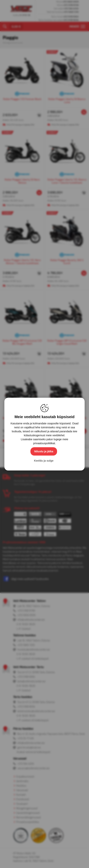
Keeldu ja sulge (44, 461)
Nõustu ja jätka (44, 451)
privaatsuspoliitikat (44, 443)
